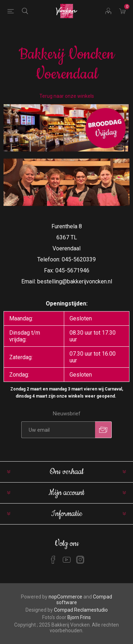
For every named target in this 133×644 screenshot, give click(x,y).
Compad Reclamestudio (81, 610)
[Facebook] (53, 560)
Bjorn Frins (79, 617)
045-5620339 (79, 259)
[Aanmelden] (58, 430)
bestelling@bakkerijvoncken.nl (75, 281)
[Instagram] (80, 560)
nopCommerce (65, 597)
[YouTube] (67, 560)
